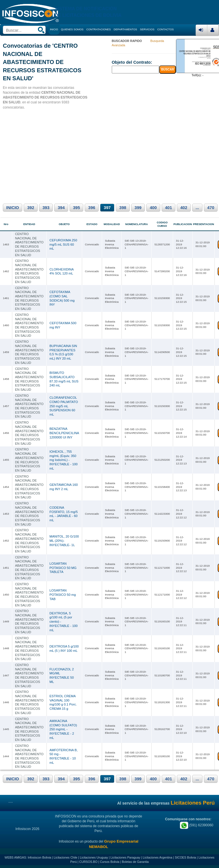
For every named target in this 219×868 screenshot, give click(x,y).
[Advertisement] (109, 156)
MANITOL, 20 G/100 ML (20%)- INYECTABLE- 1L (64, 541)
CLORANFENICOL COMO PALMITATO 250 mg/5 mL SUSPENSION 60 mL (64, 406)
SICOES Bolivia (185, 857)
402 (184, 208)
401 (169, 208)
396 (92, 208)
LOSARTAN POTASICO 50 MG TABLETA (63, 568)
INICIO (13, 208)
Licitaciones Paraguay (125, 857)
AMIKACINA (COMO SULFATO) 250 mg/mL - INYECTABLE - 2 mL (63, 729)
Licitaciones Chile (65, 857)
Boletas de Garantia (135, 862)
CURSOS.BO (88, 862)
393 (46, 208)
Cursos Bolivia (109, 862)
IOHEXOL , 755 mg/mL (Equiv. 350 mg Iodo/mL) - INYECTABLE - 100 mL (64, 460)
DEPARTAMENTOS (125, 29)
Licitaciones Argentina (158, 857)
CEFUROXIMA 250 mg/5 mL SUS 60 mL (63, 244)
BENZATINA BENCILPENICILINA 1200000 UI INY (64, 433)
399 (138, 208)
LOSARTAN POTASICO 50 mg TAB (63, 595)
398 (123, 208)
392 (31, 208)
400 (153, 208)
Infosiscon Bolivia (39, 857)
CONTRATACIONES (99, 29)
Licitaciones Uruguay (94, 857)
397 (107, 208)
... (197, 208)
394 (61, 208)
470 (211, 208)
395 (76, 208)
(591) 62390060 (197, 825)
